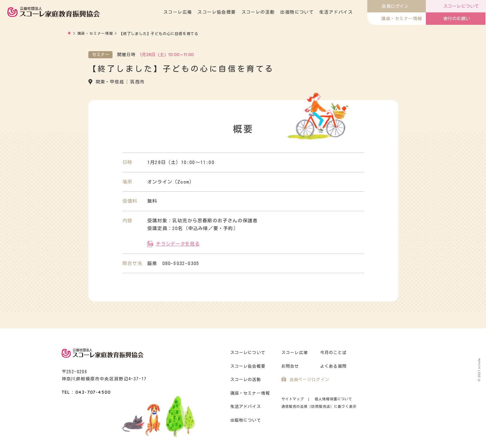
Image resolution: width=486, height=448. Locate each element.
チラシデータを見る (178, 244)
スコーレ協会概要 (217, 12)
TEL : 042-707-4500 (86, 392)
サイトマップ (293, 399)
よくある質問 (334, 366)
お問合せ (290, 366)
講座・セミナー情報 (95, 33)
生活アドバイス (337, 12)
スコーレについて (248, 352)
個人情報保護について (333, 399)
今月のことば (334, 352)
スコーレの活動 (259, 12)
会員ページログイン (309, 379)
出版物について (298, 12)
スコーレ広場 (178, 12)
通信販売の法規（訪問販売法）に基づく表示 (319, 406)
